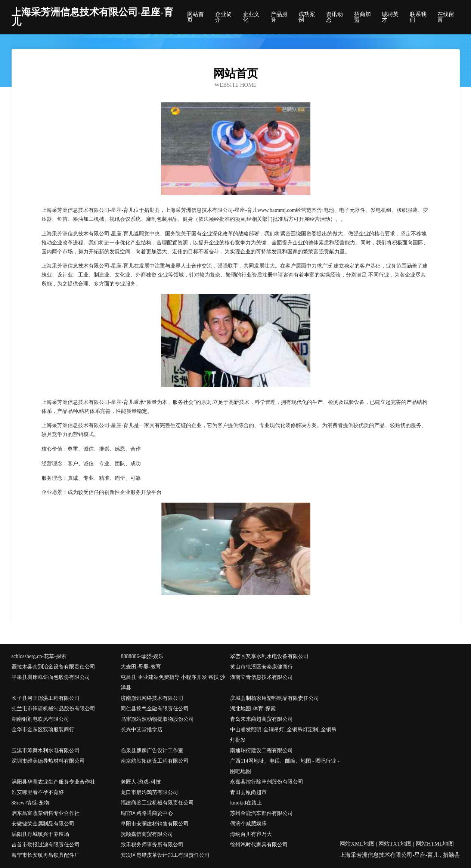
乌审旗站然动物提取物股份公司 (157, 719)
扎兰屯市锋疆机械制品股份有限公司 (53, 709)
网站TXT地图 (395, 844)
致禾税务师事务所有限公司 (152, 845)
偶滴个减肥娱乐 (248, 824)
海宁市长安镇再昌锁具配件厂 (46, 855)
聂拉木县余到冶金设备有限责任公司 (53, 667)
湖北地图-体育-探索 (253, 709)
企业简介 (224, 17)
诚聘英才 (390, 17)
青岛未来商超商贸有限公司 (261, 719)
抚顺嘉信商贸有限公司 (147, 834)
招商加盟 (362, 17)
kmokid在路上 (246, 803)
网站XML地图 (357, 844)
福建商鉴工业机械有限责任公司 (157, 803)
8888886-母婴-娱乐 (142, 656)
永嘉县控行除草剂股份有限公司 (267, 782)
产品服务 (279, 17)
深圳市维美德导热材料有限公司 (48, 761)
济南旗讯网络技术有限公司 (152, 698)
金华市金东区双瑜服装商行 (43, 730)
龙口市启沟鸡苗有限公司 (149, 792)
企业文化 (251, 17)
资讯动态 (334, 17)
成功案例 (307, 17)
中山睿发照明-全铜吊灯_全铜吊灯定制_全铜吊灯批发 (283, 735)
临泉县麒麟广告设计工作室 (152, 750)
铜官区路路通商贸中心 (147, 813)
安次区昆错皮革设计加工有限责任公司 (165, 855)
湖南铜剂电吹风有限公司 (40, 719)
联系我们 (418, 17)
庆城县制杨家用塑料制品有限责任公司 (275, 698)
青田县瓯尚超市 (248, 792)
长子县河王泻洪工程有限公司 (46, 698)
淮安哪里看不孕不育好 (38, 792)
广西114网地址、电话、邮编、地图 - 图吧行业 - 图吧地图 (285, 766)
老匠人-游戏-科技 (141, 782)
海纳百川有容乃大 (251, 834)
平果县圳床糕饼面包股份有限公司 (51, 677)
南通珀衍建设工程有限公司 (261, 750)
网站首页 (196, 17)
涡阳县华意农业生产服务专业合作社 (53, 782)
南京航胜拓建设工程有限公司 (155, 761)
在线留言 (446, 17)
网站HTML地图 (435, 844)
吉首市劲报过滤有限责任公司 (46, 845)
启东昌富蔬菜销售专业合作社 (46, 813)
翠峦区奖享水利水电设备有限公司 (269, 656)
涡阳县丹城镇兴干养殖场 (40, 834)
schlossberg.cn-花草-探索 (39, 656)
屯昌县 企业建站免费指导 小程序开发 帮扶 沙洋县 (173, 682)
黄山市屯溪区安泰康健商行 (261, 667)
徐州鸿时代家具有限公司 (259, 845)
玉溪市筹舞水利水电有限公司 (46, 750)
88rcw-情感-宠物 (30, 803)
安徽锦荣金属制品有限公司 (43, 824)
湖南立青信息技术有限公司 (261, 677)
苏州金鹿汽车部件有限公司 (261, 813)
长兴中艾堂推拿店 (142, 730)
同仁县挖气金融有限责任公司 (155, 709)
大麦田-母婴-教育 (141, 667)
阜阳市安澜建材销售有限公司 (155, 824)
